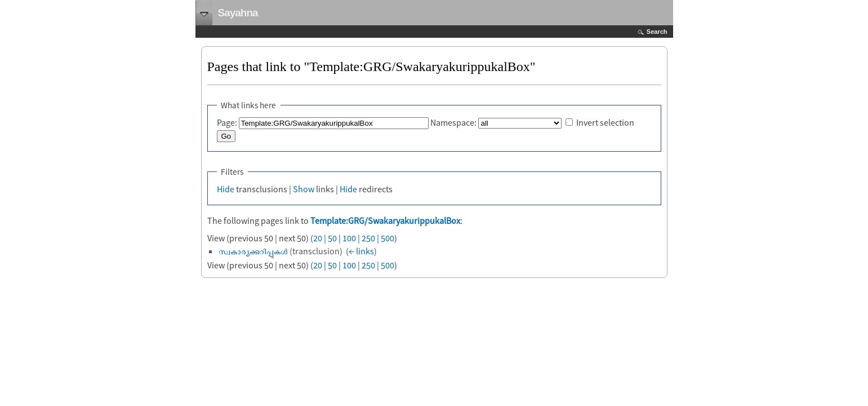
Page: (227, 122)
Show (304, 189)
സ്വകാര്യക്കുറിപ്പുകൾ (253, 251)
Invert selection (605, 122)
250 (368, 238)
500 (388, 238)
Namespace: (453, 122)
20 (318, 238)
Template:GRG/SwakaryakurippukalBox (385, 220)
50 (332, 238)
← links (361, 251)
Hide (226, 189)
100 (349, 238)
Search (657, 32)
